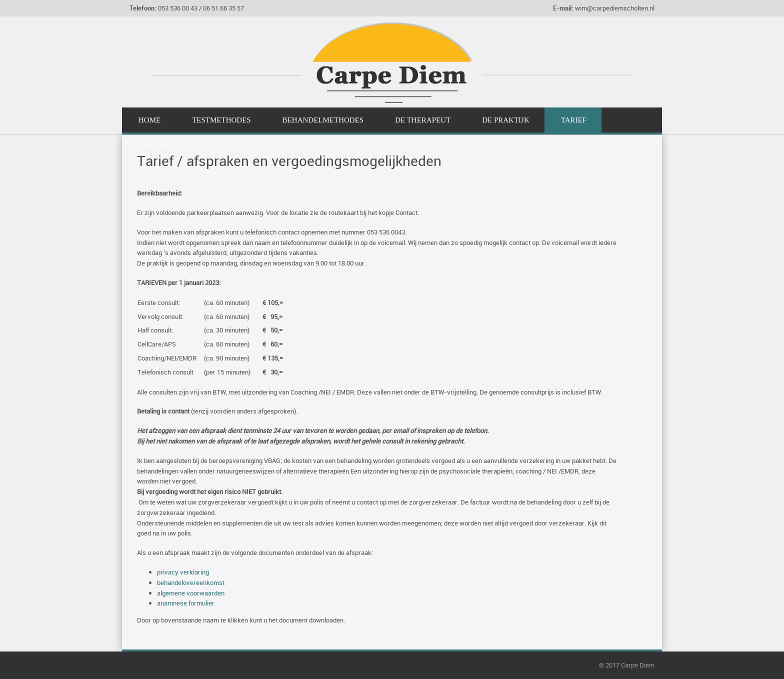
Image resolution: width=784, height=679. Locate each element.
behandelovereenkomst (191, 582)
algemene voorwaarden (191, 593)
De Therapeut (423, 120)
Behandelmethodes (323, 120)
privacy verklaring (183, 572)
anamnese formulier (186, 603)
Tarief (574, 120)
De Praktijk (506, 120)
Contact (156, 145)
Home (149, 120)
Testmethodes (221, 120)
